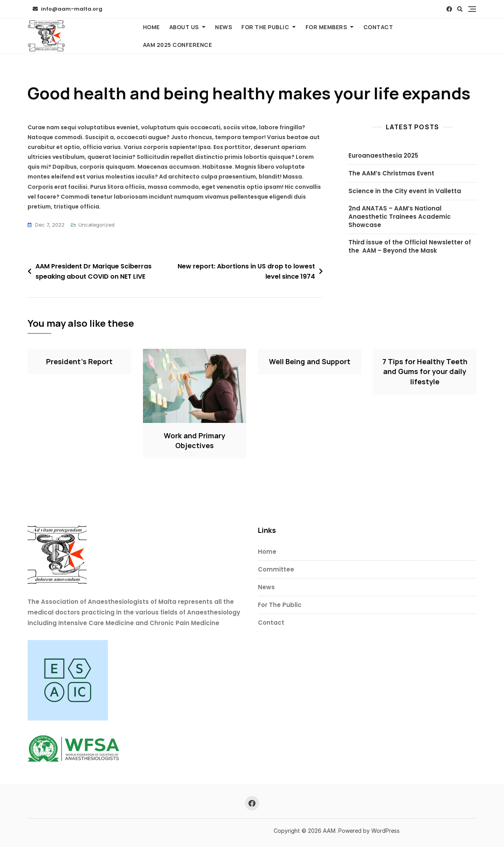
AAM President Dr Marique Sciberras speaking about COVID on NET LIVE (94, 271)
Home (151, 27)
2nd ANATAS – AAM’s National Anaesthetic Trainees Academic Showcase (400, 217)
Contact (378, 27)
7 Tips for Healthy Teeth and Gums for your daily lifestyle (425, 371)
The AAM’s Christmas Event (391, 173)
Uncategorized (96, 225)
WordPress (385, 831)
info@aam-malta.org (68, 9)
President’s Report (79, 361)
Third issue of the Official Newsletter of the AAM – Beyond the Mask (410, 246)
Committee (276, 569)
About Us (184, 27)
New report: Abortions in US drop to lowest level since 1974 (246, 271)
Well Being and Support (310, 361)
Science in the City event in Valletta (405, 191)
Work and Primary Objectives (195, 440)
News (223, 27)
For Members (326, 27)
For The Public (265, 27)
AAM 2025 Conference (178, 45)
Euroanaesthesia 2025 (383, 155)
